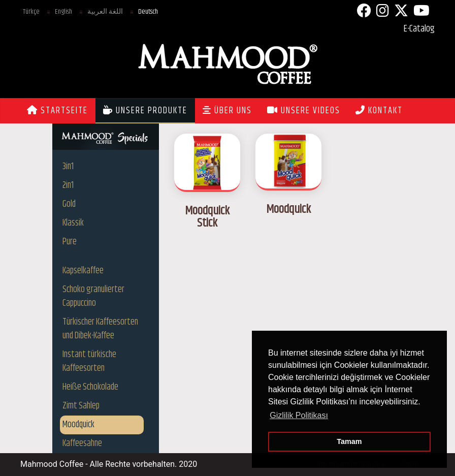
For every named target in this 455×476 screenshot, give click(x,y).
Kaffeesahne (82, 443)
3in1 (68, 167)
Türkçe (31, 12)
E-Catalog (419, 29)
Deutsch (148, 12)
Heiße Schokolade (90, 387)
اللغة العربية (105, 12)
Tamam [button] (349, 441)
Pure (70, 242)
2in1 (68, 185)
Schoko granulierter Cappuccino (93, 296)
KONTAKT (379, 111)
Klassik (73, 223)
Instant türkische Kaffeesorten (89, 361)
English (63, 12)
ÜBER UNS (227, 111)
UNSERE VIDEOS (304, 111)
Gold (69, 204)
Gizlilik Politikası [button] (299, 415)
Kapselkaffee (83, 271)
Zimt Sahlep (81, 406)
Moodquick (78, 425)
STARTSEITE (57, 111)
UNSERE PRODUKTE (145, 111)
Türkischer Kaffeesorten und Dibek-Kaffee (100, 329)
